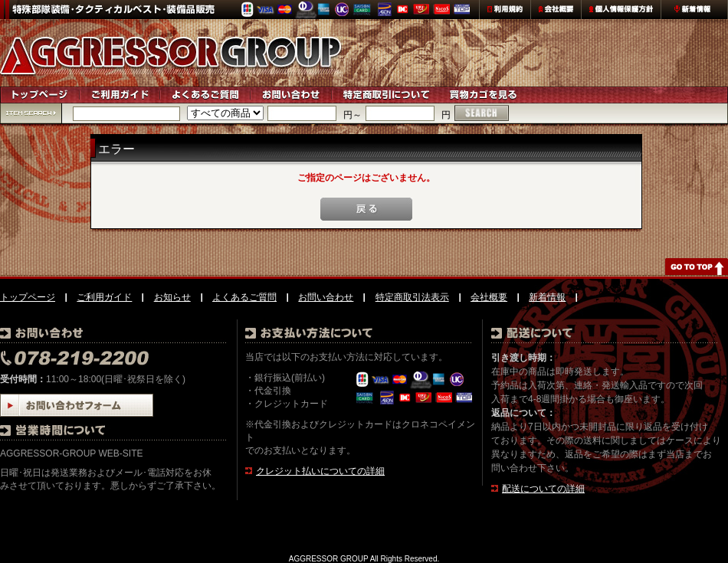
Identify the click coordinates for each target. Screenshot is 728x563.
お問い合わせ (326, 297)
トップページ (28, 297)
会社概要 (489, 297)
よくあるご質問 (244, 297)
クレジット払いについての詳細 (320, 471)
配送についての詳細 (543, 489)
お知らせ (172, 297)
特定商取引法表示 (412, 297)
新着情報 (547, 297)
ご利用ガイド (104, 297)
